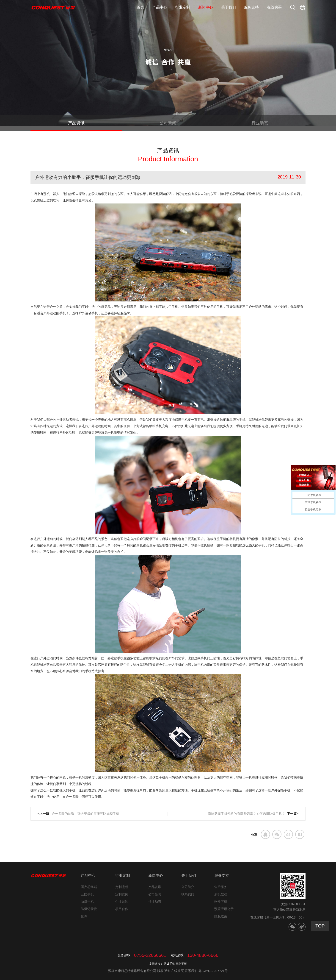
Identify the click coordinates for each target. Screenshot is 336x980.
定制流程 (122, 887)
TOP (320, 926)
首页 (140, 7)
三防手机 (87, 894)
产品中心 (160, 7)
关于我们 (229, 7)
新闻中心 (206, 7)
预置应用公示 (224, 909)
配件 (84, 916)
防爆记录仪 (89, 909)
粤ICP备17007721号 (213, 971)
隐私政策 (221, 916)
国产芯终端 (89, 887)
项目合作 (122, 909)
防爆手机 (87, 902)
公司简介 (188, 887)
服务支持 (251, 7)
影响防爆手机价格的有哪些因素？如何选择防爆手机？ (247, 814)
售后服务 (221, 887)
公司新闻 (168, 123)
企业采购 (122, 902)
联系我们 (188, 894)
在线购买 (274, 7)
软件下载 (221, 902)
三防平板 (181, 964)
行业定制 (183, 7)
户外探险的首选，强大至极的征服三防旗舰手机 (85, 814)
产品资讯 (76, 123)
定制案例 (122, 894)
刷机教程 (221, 894)
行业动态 (260, 123)
